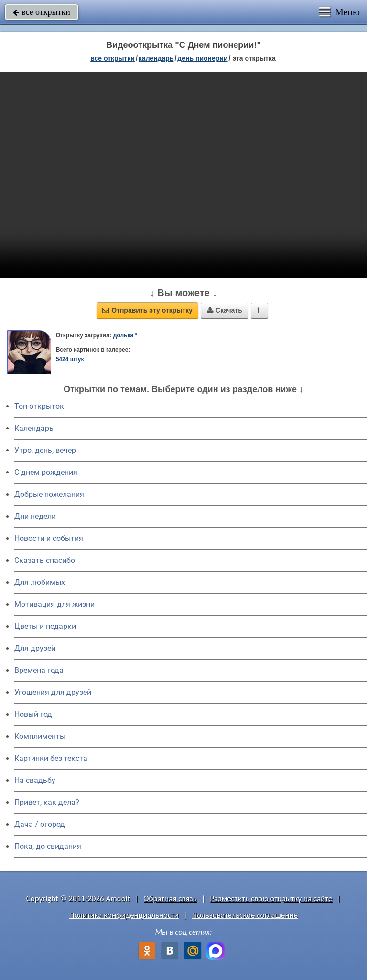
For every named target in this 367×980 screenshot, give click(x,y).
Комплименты (40, 736)
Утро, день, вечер (45, 450)
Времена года (39, 670)
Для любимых (40, 582)
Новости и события (49, 538)
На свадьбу (35, 780)
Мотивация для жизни (54, 604)
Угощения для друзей (53, 692)
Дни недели (35, 516)
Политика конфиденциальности (124, 915)
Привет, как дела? (47, 802)
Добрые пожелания (49, 494)
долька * (125, 335)
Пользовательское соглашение (245, 915)
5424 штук (70, 359)
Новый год (33, 714)
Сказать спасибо (45, 560)
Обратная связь (170, 898)
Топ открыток (39, 406)
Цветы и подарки (45, 626)
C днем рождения (46, 472)
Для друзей (35, 648)
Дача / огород (40, 824)
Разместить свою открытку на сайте (271, 898)
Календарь (156, 58)
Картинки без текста (51, 758)
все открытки (42, 12)
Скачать (225, 310)
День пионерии (202, 58)
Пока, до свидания (48, 846)
